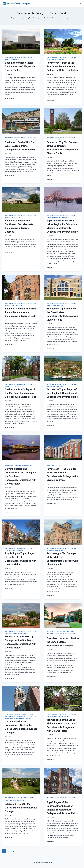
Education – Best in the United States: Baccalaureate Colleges (21, 808)
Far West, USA (15, 139)
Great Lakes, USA (64, 217)
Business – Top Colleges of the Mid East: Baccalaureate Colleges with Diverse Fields (20, 393)
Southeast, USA (16, 217)
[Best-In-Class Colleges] (16, 4)
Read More (9, 98)
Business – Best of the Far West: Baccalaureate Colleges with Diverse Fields (20, 146)
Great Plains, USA (16, 305)
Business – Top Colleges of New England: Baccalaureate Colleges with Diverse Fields (62, 393)
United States (15, 60)
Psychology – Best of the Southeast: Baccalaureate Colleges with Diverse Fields (62, 66)
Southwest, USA (59, 60)
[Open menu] (80, 3)
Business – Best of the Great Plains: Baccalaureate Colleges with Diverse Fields (21, 312)
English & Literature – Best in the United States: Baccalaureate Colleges (63, 642)
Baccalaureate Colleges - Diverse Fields (17, 58)
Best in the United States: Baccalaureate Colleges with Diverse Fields (21, 66)
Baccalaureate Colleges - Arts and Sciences (60, 632)
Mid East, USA (15, 386)
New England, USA (58, 386)
